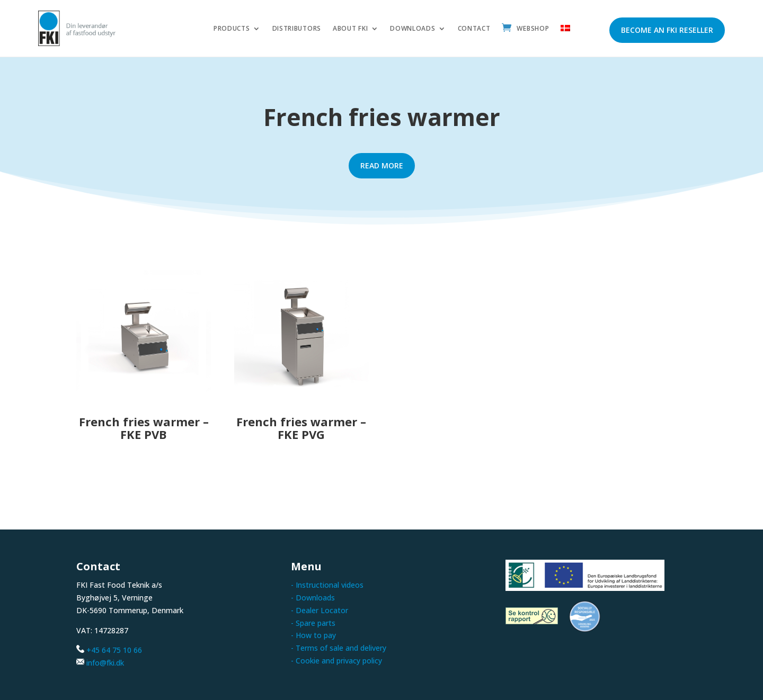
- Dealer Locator (320, 610)
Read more (382, 165)
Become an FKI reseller (667, 30)
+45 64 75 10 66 (114, 650)
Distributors (297, 29)
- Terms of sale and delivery (339, 648)
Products (232, 29)
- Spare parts (313, 623)
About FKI (350, 29)
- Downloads (313, 598)
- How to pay (313, 635)
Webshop (533, 29)
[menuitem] (565, 31)
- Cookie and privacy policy (336, 661)
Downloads (412, 29)
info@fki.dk (105, 663)
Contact (474, 29)
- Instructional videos (327, 585)
